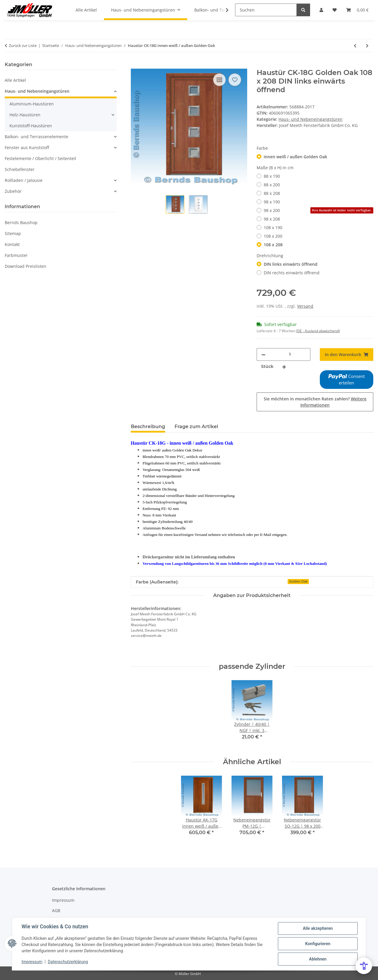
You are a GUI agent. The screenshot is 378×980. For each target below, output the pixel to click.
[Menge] (290, 354)
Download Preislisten (26, 266)
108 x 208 (273, 245)
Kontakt (12, 244)
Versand (305, 306)
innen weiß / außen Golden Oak (295, 157)
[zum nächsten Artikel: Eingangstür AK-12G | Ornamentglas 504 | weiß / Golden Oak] (367, 46)
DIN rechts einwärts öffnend (292, 273)
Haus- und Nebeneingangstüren (311, 119)
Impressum (32, 962)
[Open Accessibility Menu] (364, 966)
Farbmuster (16, 255)
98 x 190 (272, 202)
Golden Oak (298, 581)
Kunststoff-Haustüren (31, 126)
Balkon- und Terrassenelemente (36, 137)
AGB (56, 910)
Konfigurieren (318, 944)
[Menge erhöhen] (284, 367)
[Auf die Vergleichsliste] (219, 80)
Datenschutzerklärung (68, 962)
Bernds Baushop (21, 222)
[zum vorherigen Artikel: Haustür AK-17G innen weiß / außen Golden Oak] (355, 46)
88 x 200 (272, 185)
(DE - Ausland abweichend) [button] (318, 331)
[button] (223, 10)
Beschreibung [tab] (148, 427)
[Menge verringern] (263, 354)
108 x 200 (273, 236)
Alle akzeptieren (318, 928)
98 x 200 (318, 210)
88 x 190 (272, 176)
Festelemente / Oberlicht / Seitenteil (40, 158)
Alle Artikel (15, 80)
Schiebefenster (20, 169)
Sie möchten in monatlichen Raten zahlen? (315, 402)
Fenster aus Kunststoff (27, 147)
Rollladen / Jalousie (24, 180)
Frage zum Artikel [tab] (196, 427)
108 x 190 (273, 228)
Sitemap (13, 233)
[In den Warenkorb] (136, 65)
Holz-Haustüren (25, 115)
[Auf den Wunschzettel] (235, 80)
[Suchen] (266, 10)
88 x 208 (272, 193)
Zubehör (13, 191)
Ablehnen (318, 959)
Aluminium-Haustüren (32, 104)
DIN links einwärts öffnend (291, 264)
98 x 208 (272, 219)
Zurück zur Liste (23, 45)
